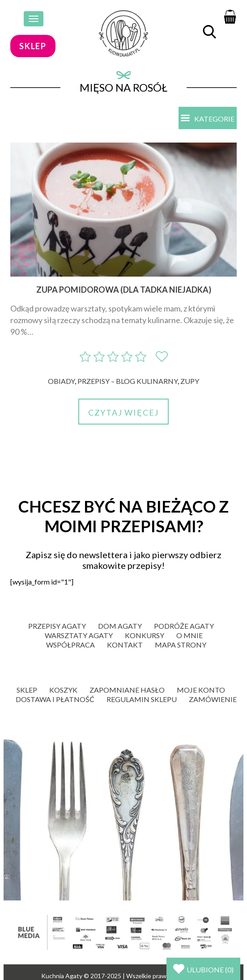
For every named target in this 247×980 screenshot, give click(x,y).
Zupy (190, 381)
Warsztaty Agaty (79, 635)
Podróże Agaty (184, 626)
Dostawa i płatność (55, 699)
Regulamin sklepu (142, 699)
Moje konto (201, 690)
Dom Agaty (120, 626)
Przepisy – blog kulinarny (128, 381)
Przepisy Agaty (57, 626)
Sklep (27, 690)
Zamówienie (213, 699)
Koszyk (63, 690)
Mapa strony (181, 645)
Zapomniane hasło (127, 690)
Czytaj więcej (123, 412)
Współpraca (70, 645)
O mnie (190, 635)
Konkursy (145, 635)
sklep (33, 46)
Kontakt (125, 645)
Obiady (61, 381)
